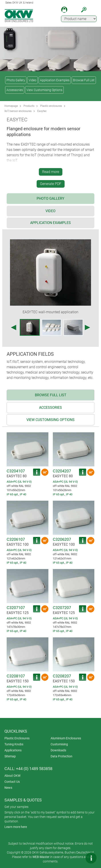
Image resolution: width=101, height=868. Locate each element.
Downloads (58, 750)
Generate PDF (51, 184)
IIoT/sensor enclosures (18, 111)
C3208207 (62, 676)
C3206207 (62, 539)
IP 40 (23, 494)
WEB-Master (41, 857)
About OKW (12, 776)
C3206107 (16, 539)
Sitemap (10, 756)
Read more (51, 172)
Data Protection (61, 756)
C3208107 (16, 676)
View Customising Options (44, 90)
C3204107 (16, 471)
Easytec (42, 111)
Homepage (11, 106)
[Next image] (87, 327)
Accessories (15, 90)
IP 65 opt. (13, 494)
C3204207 (62, 471)
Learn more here (16, 827)
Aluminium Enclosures (66, 738)
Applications (13, 750)
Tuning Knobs (14, 744)
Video (33, 80)
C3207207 (62, 608)
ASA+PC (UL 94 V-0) (19, 482)
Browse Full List (84, 80)
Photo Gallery (16, 80)
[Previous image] (14, 327)
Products (29, 106)
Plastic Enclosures (17, 738)
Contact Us (12, 782)
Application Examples (55, 80)
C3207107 (16, 608)
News (8, 788)
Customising (59, 744)
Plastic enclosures (51, 106)
